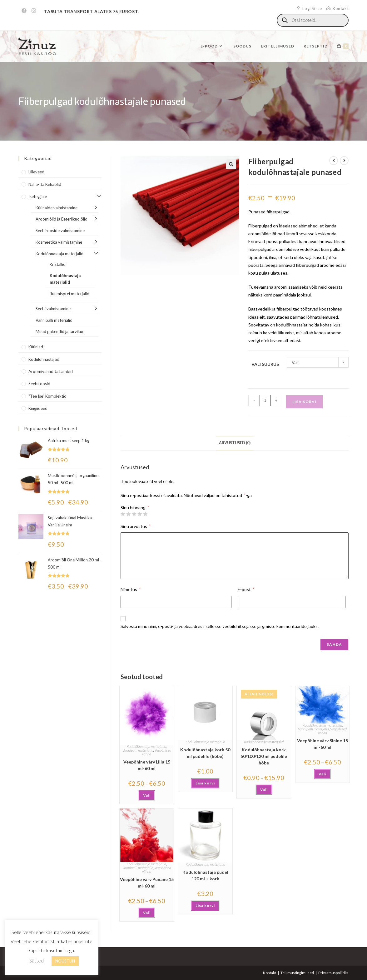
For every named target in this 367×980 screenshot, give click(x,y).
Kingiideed (38, 408)
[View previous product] (334, 161)
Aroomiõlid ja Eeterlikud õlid (62, 219)
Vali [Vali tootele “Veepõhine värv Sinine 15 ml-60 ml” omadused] (322, 774)
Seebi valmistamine (53, 309)
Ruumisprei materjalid (69, 294)
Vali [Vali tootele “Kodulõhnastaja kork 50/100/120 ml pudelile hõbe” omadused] (264, 790)
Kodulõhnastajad (44, 359)
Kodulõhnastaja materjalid (146, 746)
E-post (246, 589)
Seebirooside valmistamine (60, 231)
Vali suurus (265, 364)
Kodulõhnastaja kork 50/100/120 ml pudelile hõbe (264, 756)
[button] (231, 164)
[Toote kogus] (265, 400)
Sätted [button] (37, 961)
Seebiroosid (39, 384)
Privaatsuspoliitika (333, 973)
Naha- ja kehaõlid (45, 184)
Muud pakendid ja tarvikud (60, 331)
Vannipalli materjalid (138, 750)
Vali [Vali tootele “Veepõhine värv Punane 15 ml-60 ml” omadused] (147, 913)
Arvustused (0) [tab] (235, 443)
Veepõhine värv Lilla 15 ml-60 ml (147, 765)
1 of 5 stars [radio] (123, 514)
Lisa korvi (304, 402)
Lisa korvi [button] (205, 783)
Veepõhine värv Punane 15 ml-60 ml (147, 883)
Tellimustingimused (297, 973)
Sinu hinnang (135, 508)
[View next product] (344, 161)
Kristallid (58, 264)
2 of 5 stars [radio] (128, 514)
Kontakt (270, 973)
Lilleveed (36, 172)
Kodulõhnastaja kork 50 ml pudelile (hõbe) (205, 753)
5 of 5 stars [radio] (145, 514)
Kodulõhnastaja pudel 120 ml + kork (205, 875)
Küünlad (36, 347)
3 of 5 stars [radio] (134, 514)
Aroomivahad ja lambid (51, 371)
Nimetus (131, 589)
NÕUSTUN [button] (65, 961)
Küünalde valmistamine (57, 208)
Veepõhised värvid (157, 752)
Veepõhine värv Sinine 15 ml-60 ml (322, 744)
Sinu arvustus (136, 526)
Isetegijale (38, 196)
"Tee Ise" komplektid (47, 396)
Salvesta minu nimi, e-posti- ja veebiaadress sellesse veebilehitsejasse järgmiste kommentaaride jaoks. (220, 626)
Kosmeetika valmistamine (59, 242)
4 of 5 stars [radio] (140, 514)
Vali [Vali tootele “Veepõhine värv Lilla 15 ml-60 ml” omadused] (147, 795)
